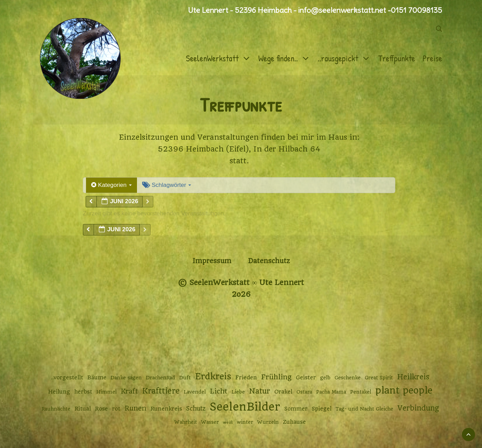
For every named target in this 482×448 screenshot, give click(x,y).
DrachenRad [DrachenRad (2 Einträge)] (161, 378)
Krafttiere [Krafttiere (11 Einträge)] (161, 391)
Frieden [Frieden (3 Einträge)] (246, 378)
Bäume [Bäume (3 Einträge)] (97, 378)
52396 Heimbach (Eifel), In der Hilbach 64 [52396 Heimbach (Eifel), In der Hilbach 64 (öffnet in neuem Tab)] (239, 149)
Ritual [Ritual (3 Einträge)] (83, 409)
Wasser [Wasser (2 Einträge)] (210, 422)
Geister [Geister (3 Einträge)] (306, 378)
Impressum (212, 261)
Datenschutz (269, 261)
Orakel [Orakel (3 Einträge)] (283, 392)
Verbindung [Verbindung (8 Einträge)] (418, 408)
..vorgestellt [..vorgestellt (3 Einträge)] (67, 378)
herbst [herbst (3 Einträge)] (83, 392)
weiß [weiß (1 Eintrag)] (228, 422)
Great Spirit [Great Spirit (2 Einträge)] (379, 378)
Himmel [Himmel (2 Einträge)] (106, 392)
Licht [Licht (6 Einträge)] (219, 391)
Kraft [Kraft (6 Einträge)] (129, 391)
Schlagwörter (167, 185)
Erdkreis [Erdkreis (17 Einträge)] (213, 376)
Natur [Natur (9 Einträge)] (260, 391)
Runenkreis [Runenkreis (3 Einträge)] (166, 409)
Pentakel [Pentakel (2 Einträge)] (361, 392)
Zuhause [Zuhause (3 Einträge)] (294, 422)
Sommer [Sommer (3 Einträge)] (296, 409)
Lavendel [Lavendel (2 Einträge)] (195, 392)
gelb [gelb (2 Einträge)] (325, 378)
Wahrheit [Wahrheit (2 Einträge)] (186, 422)
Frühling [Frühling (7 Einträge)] (276, 377)
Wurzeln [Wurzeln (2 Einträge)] (268, 422)
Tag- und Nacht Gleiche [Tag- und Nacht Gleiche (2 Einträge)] (364, 409)
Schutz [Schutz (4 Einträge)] (196, 408)
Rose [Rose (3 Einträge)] (101, 409)
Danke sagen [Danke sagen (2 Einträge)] (126, 378)
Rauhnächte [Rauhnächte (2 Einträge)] (56, 409)
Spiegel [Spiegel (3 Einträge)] (322, 409)
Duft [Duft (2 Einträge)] (185, 378)
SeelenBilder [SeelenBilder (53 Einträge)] (245, 407)
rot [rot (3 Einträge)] (116, 409)
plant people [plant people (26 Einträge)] (404, 390)
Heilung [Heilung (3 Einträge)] (59, 392)
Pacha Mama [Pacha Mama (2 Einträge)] (331, 392)
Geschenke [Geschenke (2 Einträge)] (348, 378)
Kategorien (111, 185)
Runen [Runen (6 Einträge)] (135, 408)
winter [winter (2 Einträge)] (245, 422)
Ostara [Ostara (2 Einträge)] (304, 392)
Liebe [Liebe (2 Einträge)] (238, 392)
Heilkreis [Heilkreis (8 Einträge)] (413, 377)
